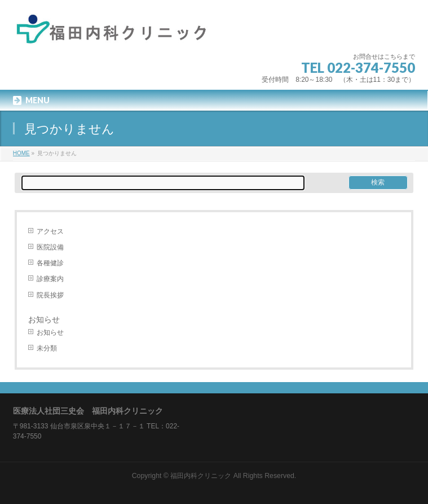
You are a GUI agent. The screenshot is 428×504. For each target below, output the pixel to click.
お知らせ (50, 332)
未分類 (47, 348)
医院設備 (50, 247)
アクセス (50, 231)
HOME (21, 153)
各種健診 (50, 263)
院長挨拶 (50, 295)
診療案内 (50, 279)
